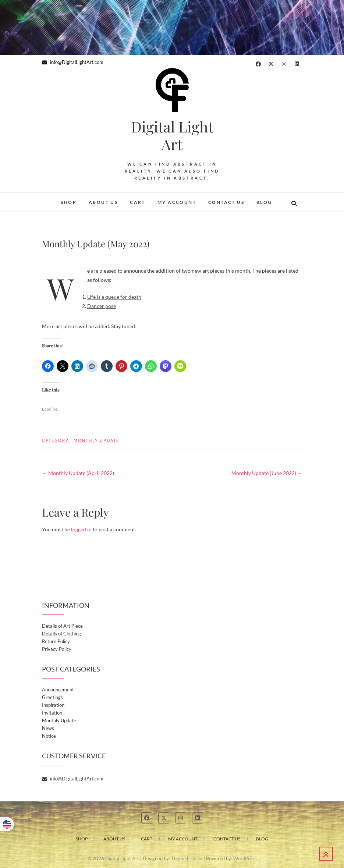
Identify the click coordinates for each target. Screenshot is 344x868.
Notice (49, 736)
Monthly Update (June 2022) (267, 473)
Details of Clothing (61, 634)
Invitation (52, 713)
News (48, 728)
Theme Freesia (187, 858)
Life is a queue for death (114, 297)
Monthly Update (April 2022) (78, 473)
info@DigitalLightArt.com (73, 62)
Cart (138, 202)
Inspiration (53, 705)
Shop (69, 202)
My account (177, 202)
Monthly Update (96, 440)
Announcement (58, 690)
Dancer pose (102, 306)
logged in (81, 529)
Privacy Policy (57, 649)
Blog (264, 202)
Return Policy (56, 641)
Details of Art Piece (62, 626)
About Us (103, 202)
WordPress (245, 858)
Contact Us (226, 202)
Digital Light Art (172, 135)
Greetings (52, 697)
